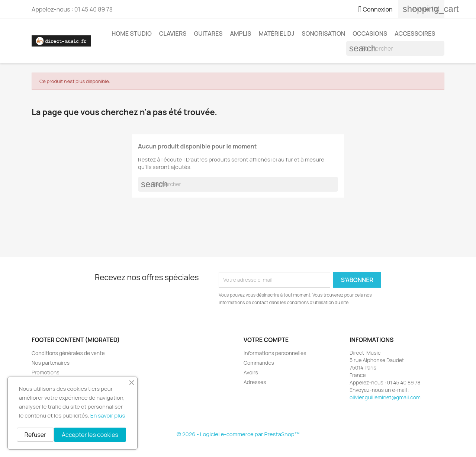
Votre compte (266, 340)
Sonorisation (323, 33)
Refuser (35, 435)
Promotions (46, 372)
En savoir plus (108, 416)
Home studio (132, 33)
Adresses (255, 382)
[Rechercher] (395, 48)
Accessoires (415, 33)
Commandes (259, 363)
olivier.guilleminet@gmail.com (385, 397)
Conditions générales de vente (68, 353)
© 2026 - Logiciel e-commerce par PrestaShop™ (238, 434)
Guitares (208, 33)
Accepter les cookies (90, 435)
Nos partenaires (51, 363)
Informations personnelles (275, 353)
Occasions (370, 33)
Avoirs (251, 372)
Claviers (173, 33)
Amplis (240, 33)
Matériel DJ (277, 33)
